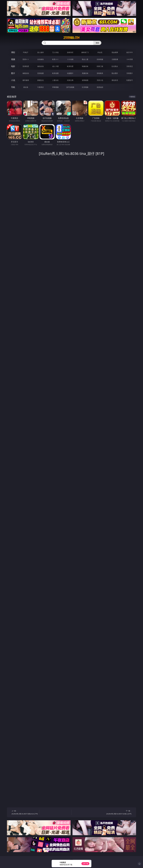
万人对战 (55, 52)
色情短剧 (100, 87)
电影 (13, 66)
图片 (13, 73)
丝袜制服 (100, 59)
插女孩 (26, 87)
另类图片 (130, 73)
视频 (13, 59)
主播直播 (115, 59)
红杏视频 (85, 87)
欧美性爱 (70, 66)
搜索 (97, 43)
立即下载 (85, 864)
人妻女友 (55, 80)
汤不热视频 (70, 87)
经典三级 (100, 66)
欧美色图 (55, 73)
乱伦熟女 (115, 66)
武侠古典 (70, 80)
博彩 (13, 52)
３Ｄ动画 (70, 59)
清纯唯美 (100, 73)
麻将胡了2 (85, 52)
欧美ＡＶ (55, 59)
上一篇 (25, 813)
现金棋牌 (115, 52)
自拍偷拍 (41, 59)
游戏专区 (70, 52)
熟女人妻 (85, 59)
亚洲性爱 (26, 66)
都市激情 (26, 80)
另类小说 (100, 80)
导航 (13, 87)
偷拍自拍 (41, 66)
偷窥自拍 (26, 73)
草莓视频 (55, 87)
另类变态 (130, 66)
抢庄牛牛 (130, 52)
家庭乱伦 (41, 80)
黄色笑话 (115, 80)
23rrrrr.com (71, 38)
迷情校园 (85, 80)
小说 (13, 80)
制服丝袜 (85, 66)
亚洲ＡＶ (26, 59)
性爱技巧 (130, 80)
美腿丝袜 (85, 73)
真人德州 (41, 52)
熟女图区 (115, 73)
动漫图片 (70, 73)
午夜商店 (41, 87)
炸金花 (100, 52)
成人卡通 (55, 66)
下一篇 (118, 813)
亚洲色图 (41, 73)
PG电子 (26, 52)
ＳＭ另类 (130, 59)
